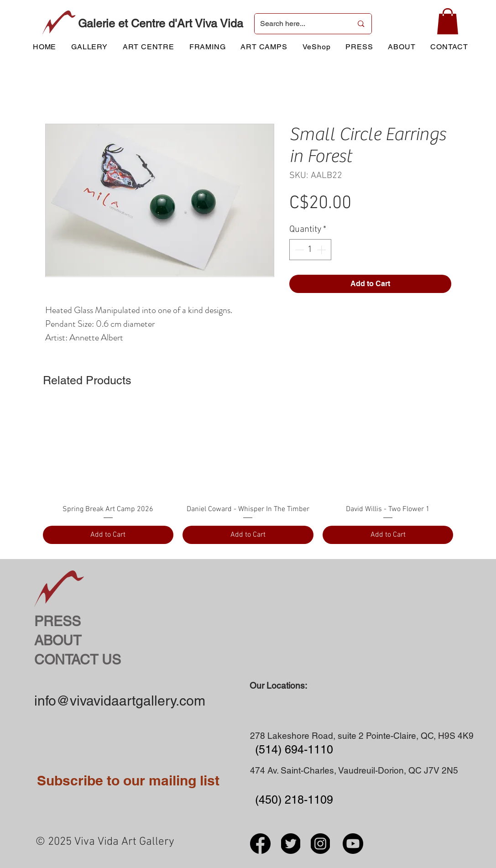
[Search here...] (300, 24)
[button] (448, 21)
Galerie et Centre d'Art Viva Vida (161, 24)
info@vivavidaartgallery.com (120, 701)
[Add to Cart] (108, 535)
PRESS (57, 621)
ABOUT (58, 641)
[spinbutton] (310, 250)
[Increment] (322, 250)
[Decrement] (298, 250)
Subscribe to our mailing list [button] (128, 780)
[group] (248, 474)
